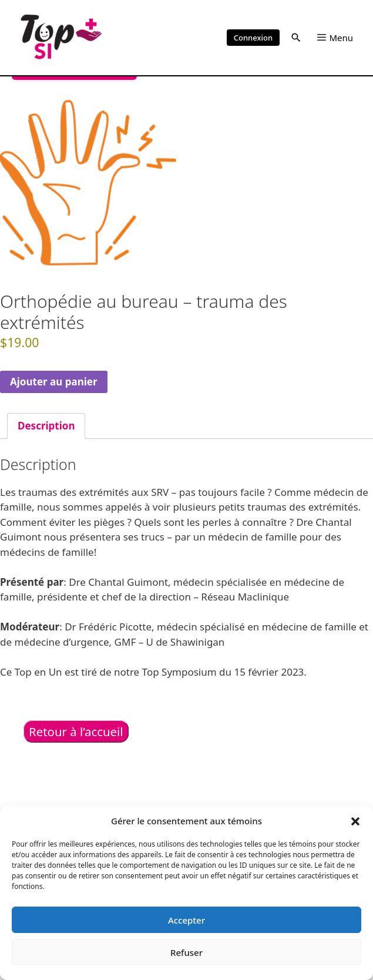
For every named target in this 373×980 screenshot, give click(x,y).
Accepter (186, 920)
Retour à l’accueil (76, 731)
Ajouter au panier (54, 382)
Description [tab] (46, 426)
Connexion (253, 38)
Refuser (186, 952)
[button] (355, 821)
